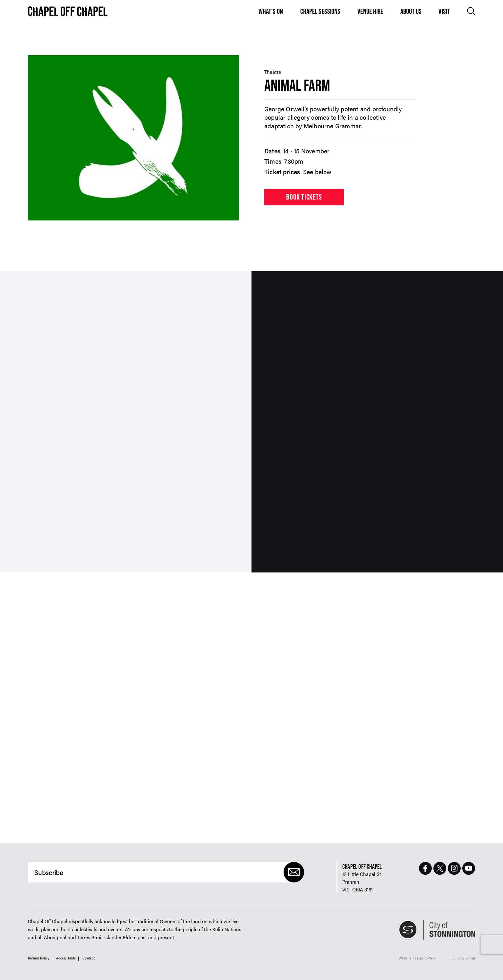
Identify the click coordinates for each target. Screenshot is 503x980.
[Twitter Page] (440, 868)
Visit (444, 11)
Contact (89, 958)
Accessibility (66, 958)
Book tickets (304, 197)
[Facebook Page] (425, 868)
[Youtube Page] (469, 868)
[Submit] (294, 872)
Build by (463, 958)
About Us (411, 11)
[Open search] (471, 11)
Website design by (418, 958)
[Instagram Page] (454, 868)
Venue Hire (370, 11)
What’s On (271, 11)
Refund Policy (39, 958)
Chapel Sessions (320, 11)
